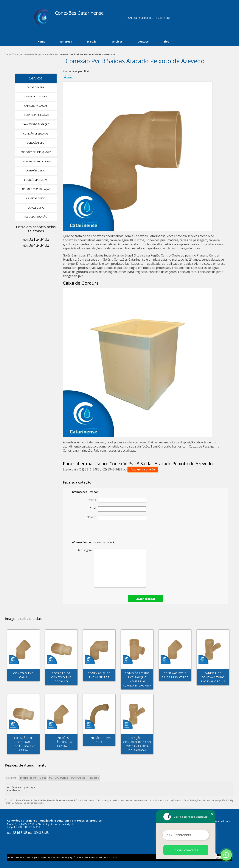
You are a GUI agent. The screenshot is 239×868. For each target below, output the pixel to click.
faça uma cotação (143, 469)
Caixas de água (36, 87)
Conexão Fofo (36, 143)
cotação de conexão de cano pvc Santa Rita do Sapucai (137, 744)
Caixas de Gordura (36, 97)
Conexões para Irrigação (36, 189)
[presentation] (120, 531)
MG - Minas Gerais (59, 778)
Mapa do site (223, 821)
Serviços (117, 42)
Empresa (66, 42)
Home (41, 42)
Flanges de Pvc (36, 208)
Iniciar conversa (186, 850)
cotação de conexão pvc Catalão (61, 677)
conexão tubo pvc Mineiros (99, 675)
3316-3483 (141, 18)
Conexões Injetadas (36, 180)
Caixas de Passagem (36, 106)
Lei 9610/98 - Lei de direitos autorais (28, 803)
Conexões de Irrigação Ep (36, 152)
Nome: (117, 500)
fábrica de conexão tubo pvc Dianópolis (213, 677)
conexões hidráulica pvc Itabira (61, 742)
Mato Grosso (78, 778)
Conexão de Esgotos (36, 134)
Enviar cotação (146, 599)
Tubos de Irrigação (36, 217)
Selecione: (12, 778)
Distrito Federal (28, 778)
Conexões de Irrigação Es (36, 161)
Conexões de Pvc (36, 171)
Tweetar (68, 77)
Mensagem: (112, 568)
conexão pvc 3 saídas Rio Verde (175, 675)
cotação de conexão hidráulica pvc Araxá (23, 744)
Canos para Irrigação (36, 115)
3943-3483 (163, 18)
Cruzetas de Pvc (36, 198)
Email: (118, 509)
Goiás (43, 778)
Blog (167, 42)
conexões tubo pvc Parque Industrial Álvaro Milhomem (137, 679)
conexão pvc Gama (23, 675)
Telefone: (116, 518)
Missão (92, 42)
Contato (143, 42)
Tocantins (93, 778)
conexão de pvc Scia (99, 740)
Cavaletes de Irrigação (36, 124)
